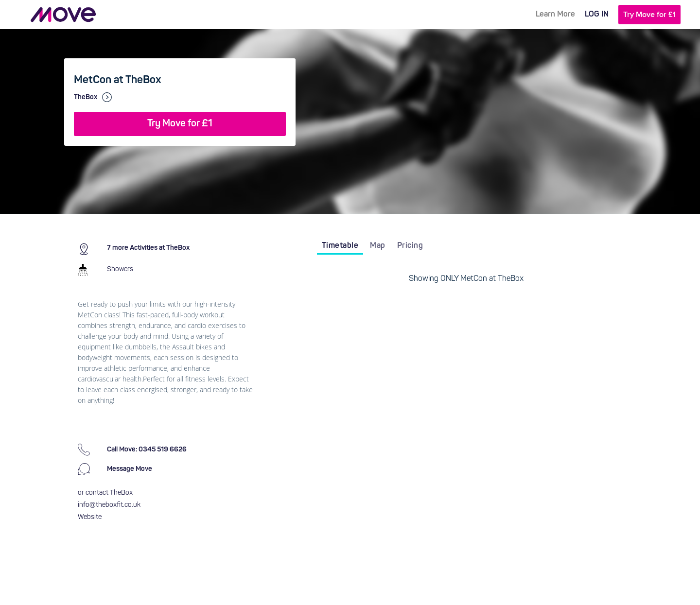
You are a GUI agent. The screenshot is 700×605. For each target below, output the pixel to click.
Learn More (555, 15)
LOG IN (597, 15)
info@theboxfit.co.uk (109, 505)
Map (378, 246)
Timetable (340, 246)
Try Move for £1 (649, 15)
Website (90, 517)
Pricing (410, 246)
